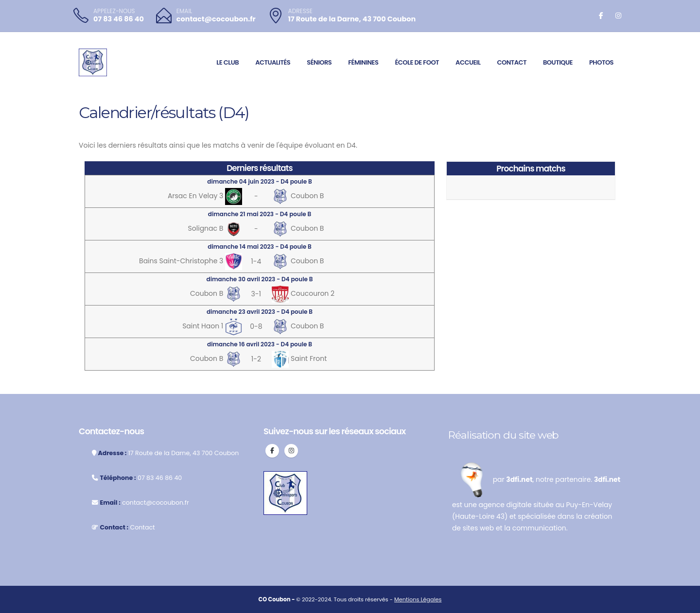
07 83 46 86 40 (119, 19)
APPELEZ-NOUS (114, 11)
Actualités (273, 62)
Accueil (468, 62)
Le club (227, 62)
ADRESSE (300, 11)
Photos (601, 62)
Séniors (319, 62)
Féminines (363, 62)
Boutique (558, 62)
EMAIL (184, 11)
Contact (512, 62)
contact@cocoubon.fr (216, 19)
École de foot (417, 62)
